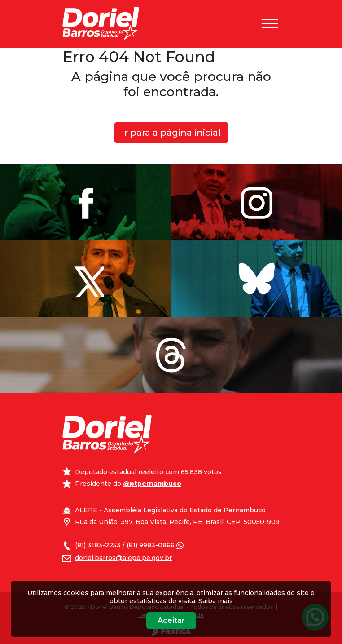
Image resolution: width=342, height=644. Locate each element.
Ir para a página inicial (171, 133)
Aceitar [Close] (171, 620)
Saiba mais (216, 601)
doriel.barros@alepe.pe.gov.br (123, 558)
